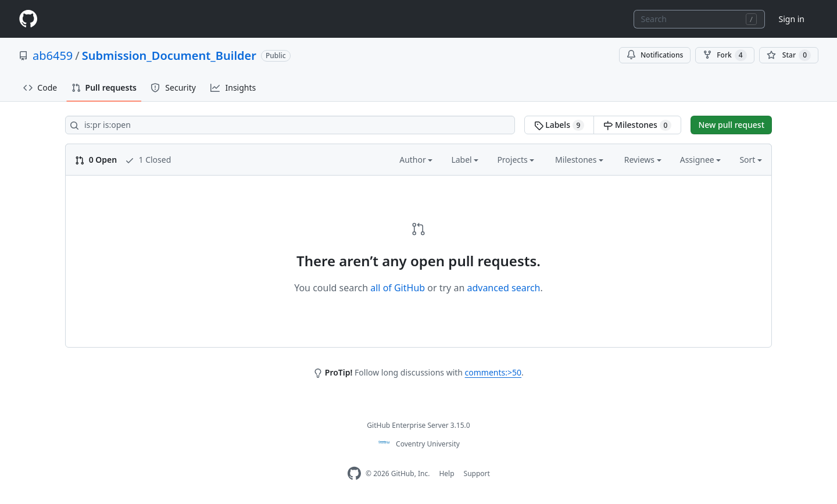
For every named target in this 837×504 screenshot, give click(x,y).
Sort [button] (751, 160)
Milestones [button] (579, 160)
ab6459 (53, 56)
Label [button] (465, 160)
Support (477, 473)
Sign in (792, 19)
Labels (559, 125)
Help (446, 473)
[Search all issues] (290, 125)
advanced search (503, 288)
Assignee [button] (701, 160)
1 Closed (148, 160)
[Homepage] (28, 19)
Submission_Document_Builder (169, 56)
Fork (725, 55)
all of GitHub (398, 288)
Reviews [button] (643, 160)
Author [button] (416, 160)
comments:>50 (493, 372)
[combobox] (699, 19)
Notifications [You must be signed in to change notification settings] (655, 55)
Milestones (637, 125)
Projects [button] (516, 160)
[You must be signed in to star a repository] (789, 55)
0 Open (96, 160)
